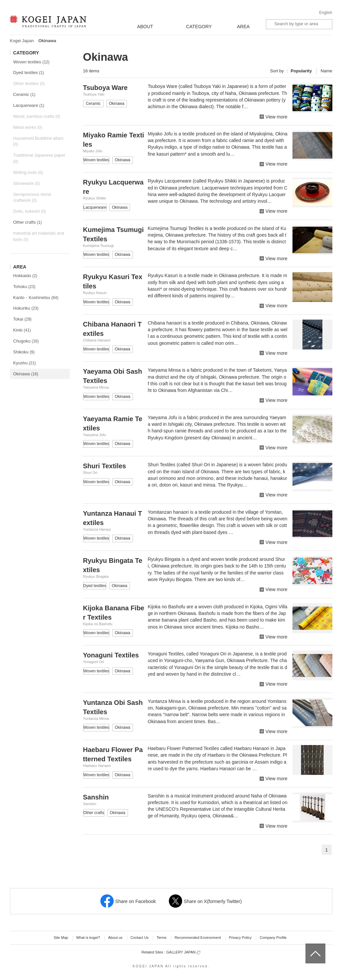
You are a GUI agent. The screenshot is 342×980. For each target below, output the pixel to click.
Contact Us (140, 938)
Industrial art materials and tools (39, 236)
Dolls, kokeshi (30, 211)
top (308, 946)
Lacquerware (29, 105)
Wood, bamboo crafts (37, 116)
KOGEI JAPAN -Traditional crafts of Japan (48, 22)
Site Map (61, 938)
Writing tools (28, 172)
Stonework (27, 183)
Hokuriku (26, 308)
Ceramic (24, 94)
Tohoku (24, 287)
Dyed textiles (29, 73)
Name (327, 71)
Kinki (22, 330)
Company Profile (273, 938)
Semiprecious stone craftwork (32, 197)
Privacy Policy (240, 938)
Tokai (22, 319)
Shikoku (24, 352)
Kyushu (25, 363)
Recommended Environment (198, 938)
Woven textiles (31, 62)
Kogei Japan (22, 41)
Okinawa (26, 374)
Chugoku (26, 341)
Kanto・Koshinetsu (36, 298)
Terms (162, 938)
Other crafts (28, 222)
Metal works (28, 127)
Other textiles (29, 83)
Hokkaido (25, 276)
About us (115, 938)
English (326, 13)
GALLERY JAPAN (183, 952)
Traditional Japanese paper (39, 158)
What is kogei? (88, 938)
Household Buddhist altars (39, 141)
